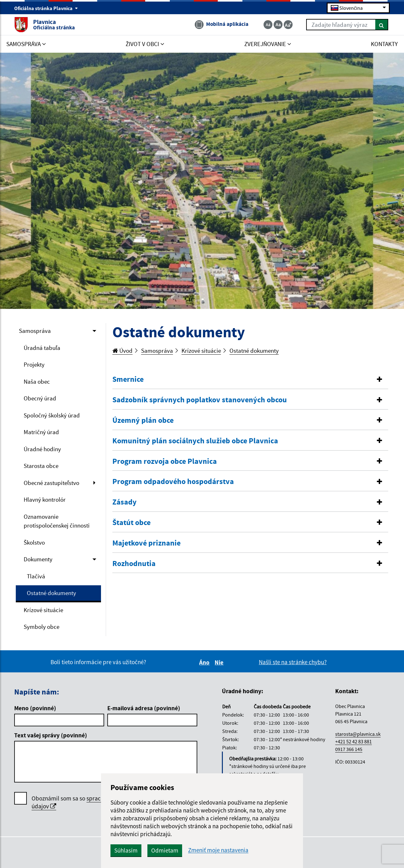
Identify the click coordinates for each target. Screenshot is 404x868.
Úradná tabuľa (42, 348)
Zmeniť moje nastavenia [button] (218, 850)
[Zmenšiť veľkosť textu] (268, 25)
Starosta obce (41, 466)
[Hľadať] (382, 25)
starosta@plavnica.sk (358, 734)
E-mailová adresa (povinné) (144, 708)
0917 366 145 (349, 749)
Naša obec (37, 381)
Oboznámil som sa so (88, 802)
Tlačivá (36, 576)
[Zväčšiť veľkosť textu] (288, 25)
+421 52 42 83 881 (353, 741)
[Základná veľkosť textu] (278, 25)
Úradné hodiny (42, 449)
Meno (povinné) (35, 708)
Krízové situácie (43, 610)
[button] (250, 379)
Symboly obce (42, 627)
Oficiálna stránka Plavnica (46, 8)
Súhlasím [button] (126, 850)
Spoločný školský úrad (52, 415)
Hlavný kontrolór (45, 499)
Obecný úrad (40, 398)
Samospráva (35, 331)
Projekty (34, 364)
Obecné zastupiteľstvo (51, 483)
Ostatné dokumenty (51, 593)
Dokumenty (38, 559)
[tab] (250, 380)
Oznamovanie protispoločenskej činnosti (57, 521)
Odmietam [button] (165, 850)
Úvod (122, 351)
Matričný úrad (41, 432)
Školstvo (34, 542)
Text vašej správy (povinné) (51, 735)
